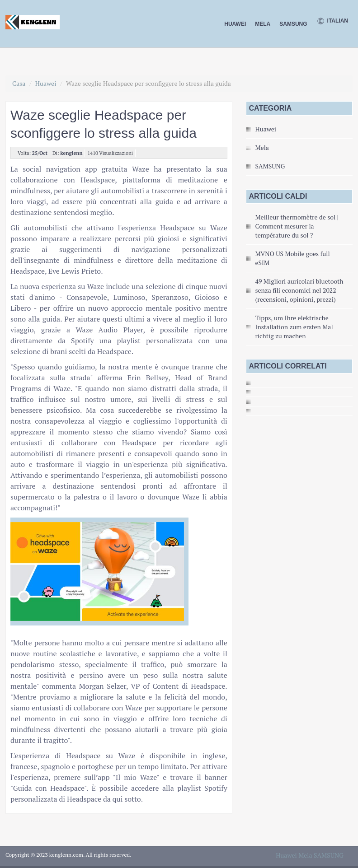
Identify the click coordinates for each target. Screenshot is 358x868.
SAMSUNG (293, 24)
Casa (19, 83)
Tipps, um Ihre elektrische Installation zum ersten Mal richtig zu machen (294, 327)
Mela (263, 24)
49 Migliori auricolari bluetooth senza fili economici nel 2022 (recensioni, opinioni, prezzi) (299, 290)
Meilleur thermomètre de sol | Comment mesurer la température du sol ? (297, 226)
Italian (332, 21)
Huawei (235, 24)
